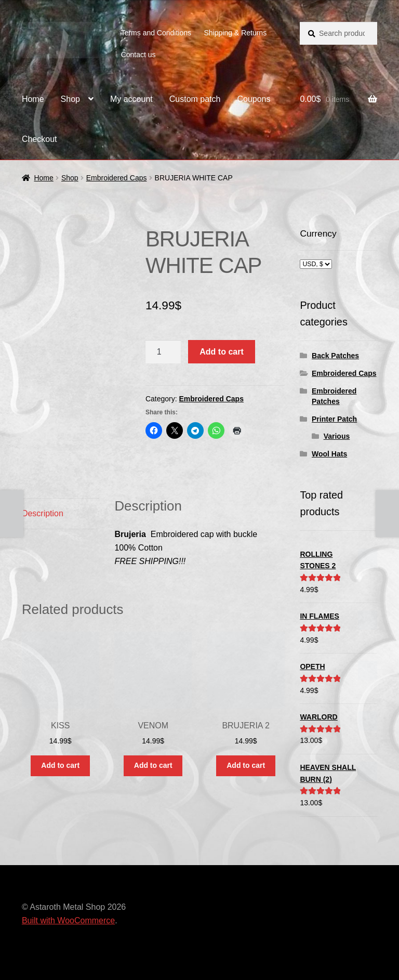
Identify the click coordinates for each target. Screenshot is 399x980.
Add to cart (221, 352)
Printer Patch (334, 419)
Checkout (39, 139)
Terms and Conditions (156, 33)
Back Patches (335, 356)
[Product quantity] (163, 352)
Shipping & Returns (236, 33)
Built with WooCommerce (68, 920)
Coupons (254, 99)
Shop (70, 99)
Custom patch (195, 99)
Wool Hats (329, 454)
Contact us (138, 55)
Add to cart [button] (60, 765)
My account (131, 99)
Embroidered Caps (117, 178)
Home (33, 99)
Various (337, 436)
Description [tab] (43, 513)
